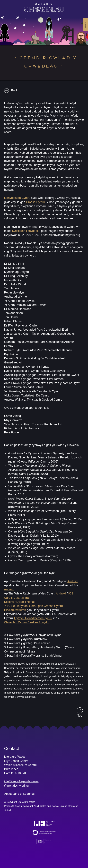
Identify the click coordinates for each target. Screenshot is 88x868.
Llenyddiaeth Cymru (17, 198)
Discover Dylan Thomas (20, 602)
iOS (71, 593)
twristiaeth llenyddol (25, 231)
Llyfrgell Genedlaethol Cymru (33, 618)
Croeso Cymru (35, 202)
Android (72, 581)
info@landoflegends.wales (21, 781)
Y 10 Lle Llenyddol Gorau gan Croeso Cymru (33, 606)
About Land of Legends (19, 794)
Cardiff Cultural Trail (17, 598)
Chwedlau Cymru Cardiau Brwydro (27, 622)
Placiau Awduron (15, 610)
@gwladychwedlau (16, 786)
